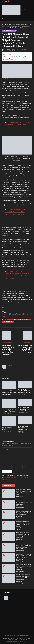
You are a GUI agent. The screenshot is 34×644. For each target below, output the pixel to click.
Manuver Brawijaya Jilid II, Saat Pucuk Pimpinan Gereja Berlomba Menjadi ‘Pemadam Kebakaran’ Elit (24, 556)
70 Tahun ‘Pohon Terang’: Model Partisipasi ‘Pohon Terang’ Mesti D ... (24, 409)
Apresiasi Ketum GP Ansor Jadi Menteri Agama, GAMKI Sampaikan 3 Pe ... (9, 392)
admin (9, 49)
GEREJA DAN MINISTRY (14, 24)
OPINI (16, 640)
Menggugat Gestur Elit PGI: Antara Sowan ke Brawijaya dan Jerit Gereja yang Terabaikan (24, 566)
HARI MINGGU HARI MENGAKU (7, 429)
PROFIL (28, 638)
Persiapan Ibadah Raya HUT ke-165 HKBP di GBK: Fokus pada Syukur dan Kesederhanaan (24, 503)
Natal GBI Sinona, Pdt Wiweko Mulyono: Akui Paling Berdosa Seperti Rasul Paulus (16, 212)
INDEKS (28, 640)
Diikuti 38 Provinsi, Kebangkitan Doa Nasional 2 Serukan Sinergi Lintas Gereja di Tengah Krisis (24, 513)
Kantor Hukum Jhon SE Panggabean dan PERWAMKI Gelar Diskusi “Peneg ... (24, 429)
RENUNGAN (22, 640)
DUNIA (24, 638)
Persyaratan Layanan (12, 641)
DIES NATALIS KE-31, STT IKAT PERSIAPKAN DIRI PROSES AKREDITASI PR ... (25, 391)
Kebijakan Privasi (22, 641)
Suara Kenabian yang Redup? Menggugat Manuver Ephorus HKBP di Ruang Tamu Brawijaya (24, 546)
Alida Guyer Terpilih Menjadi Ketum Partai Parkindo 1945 (9, 411)
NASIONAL (18, 638)
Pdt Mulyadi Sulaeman (8, 322)
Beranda (4, 24)
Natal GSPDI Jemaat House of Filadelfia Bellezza (19, 319)
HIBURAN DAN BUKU (8, 640)
